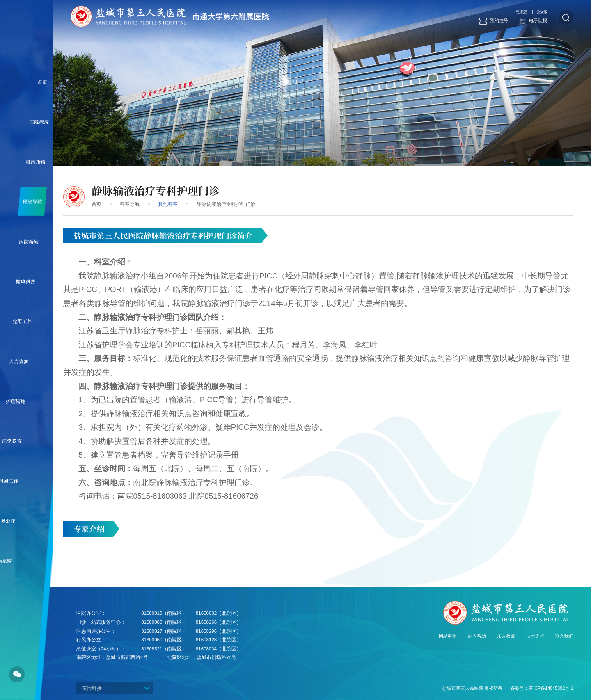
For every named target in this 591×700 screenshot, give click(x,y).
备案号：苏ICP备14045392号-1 (542, 688)
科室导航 (37, 201)
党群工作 (27, 321)
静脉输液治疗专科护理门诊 (226, 204)
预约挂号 (494, 21)
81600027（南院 (159, 631)
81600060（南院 (159, 640)
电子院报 (533, 21)
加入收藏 (506, 636)
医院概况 (44, 122)
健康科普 (31, 281)
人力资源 (24, 361)
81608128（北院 (214, 640)
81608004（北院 (214, 649)
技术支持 (535, 636)
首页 (47, 82)
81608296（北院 (214, 631)
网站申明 (448, 636)
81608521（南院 (159, 649)
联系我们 (564, 636)
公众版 (541, 12)
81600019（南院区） (164, 613)
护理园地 (21, 401)
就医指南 (41, 162)
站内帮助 (477, 636)
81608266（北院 (214, 622)
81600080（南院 (159, 622)
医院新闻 (34, 242)
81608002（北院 (214, 613)
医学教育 (17, 441)
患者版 (518, 12)
